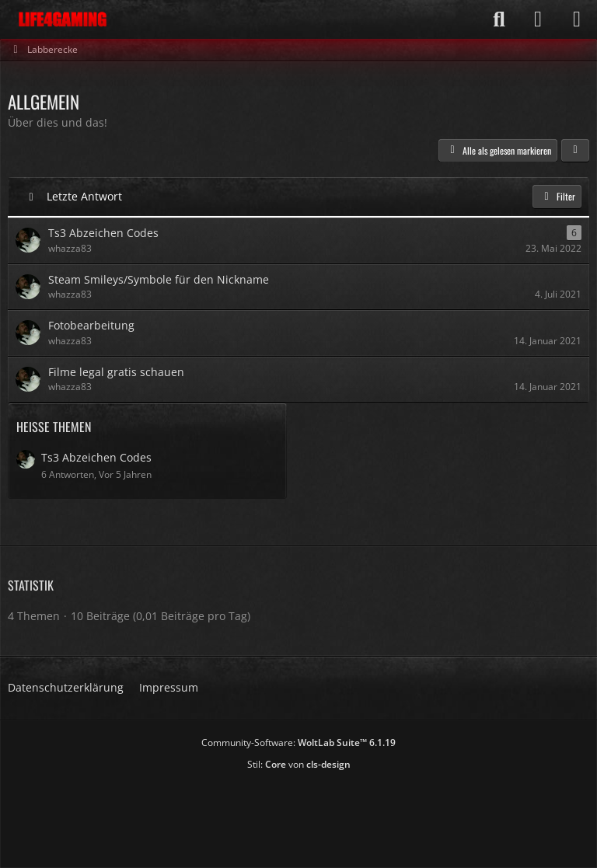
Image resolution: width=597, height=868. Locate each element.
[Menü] (577, 19)
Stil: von (299, 764)
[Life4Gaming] (63, 19)
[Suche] (499, 19)
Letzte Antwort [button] (84, 196)
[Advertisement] (298, 814)
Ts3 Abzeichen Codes (96, 457)
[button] (575, 151)
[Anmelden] (538, 19)
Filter (557, 196)
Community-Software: (298, 743)
